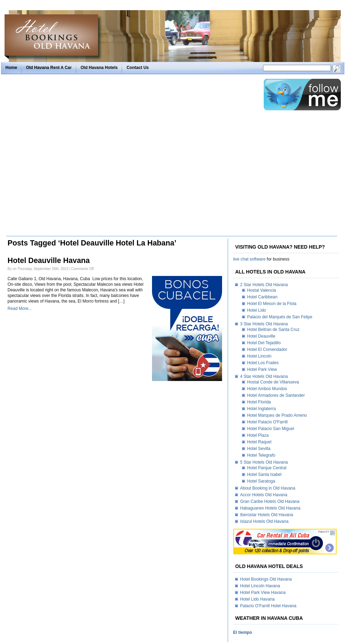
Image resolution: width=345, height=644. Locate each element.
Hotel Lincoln (259, 356)
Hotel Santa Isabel (264, 475)
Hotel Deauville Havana (49, 261)
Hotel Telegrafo (261, 455)
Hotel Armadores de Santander (276, 395)
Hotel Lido (257, 310)
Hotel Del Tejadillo (264, 343)
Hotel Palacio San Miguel (271, 429)
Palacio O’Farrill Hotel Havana (268, 606)
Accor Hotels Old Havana (264, 495)
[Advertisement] (79, 157)
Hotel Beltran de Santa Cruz (273, 330)
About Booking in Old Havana (268, 488)
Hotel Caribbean (263, 297)
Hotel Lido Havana (258, 599)
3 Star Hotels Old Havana (264, 324)
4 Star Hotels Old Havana (264, 376)
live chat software (250, 259)
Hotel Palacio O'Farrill (268, 422)
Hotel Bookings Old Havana (266, 579)
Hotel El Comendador (267, 349)
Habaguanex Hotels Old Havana (270, 508)
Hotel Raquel (259, 442)
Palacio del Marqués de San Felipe (280, 317)
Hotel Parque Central (267, 468)
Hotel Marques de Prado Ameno (277, 415)
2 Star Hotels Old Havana (264, 285)
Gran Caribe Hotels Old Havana (270, 501)
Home (11, 68)
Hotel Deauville (261, 336)
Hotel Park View (262, 369)
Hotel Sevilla (259, 449)
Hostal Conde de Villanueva (273, 382)
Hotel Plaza (258, 435)
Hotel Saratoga (261, 481)
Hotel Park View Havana (263, 593)
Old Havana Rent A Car (49, 68)
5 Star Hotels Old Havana (264, 462)
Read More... (20, 309)
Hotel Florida (259, 402)
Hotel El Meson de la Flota (272, 304)
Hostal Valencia (262, 290)
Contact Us (137, 68)
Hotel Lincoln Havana (260, 586)
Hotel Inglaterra (262, 409)
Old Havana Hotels (99, 68)
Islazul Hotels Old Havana (264, 521)
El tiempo (243, 632)
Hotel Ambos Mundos (267, 389)
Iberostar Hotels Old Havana (267, 515)
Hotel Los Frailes (263, 363)
